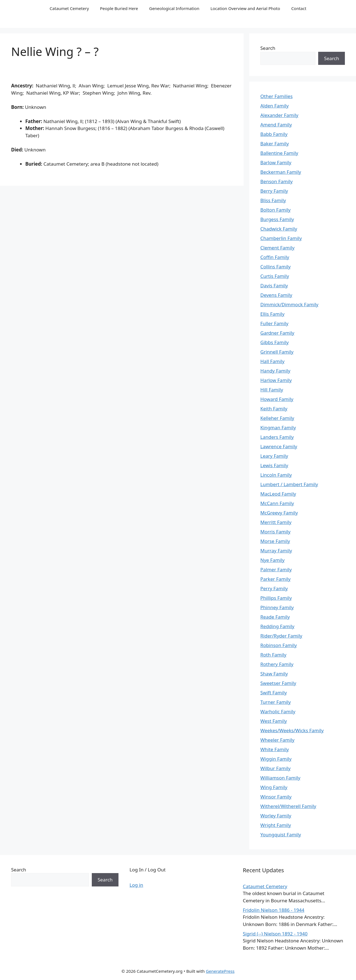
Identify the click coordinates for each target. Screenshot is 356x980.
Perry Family (274, 588)
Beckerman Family (281, 172)
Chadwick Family (279, 229)
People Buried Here (119, 8)
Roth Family (273, 655)
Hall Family (272, 361)
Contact (299, 8)
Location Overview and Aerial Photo (245, 8)
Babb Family (274, 134)
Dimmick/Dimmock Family (289, 304)
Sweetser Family (278, 683)
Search (268, 48)
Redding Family (277, 626)
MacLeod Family (278, 494)
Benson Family (276, 181)
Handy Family (275, 371)
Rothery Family (277, 664)
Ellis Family (272, 314)
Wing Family (274, 787)
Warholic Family (278, 711)
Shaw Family (274, 674)
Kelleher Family (277, 418)
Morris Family (275, 532)
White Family (275, 749)
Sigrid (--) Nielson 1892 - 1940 (275, 934)
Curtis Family (275, 276)
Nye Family (272, 560)
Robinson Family (279, 645)
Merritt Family (276, 522)
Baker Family (275, 144)
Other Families (276, 96)
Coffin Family (275, 257)
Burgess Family (277, 219)
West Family (274, 721)
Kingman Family (278, 427)
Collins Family (275, 267)
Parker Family (275, 579)
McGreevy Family (279, 513)
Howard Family (277, 399)
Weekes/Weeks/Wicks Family (292, 730)
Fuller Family (274, 323)
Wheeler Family (277, 740)
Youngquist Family (281, 835)
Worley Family (276, 816)
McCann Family (277, 503)
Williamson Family (280, 778)
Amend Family (276, 125)
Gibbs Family (275, 342)
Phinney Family (277, 607)
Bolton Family (275, 210)
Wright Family (276, 825)
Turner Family (275, 702)
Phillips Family (276, 598)
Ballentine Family (279, 153)
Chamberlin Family (281, 238)
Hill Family (272, 390)
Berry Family (274, 191)
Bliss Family (273, 200)
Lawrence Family (279, 446)
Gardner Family (277, 333)
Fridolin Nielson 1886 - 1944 (274, 910)
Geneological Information (174, 8)
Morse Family (275, 541)
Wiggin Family (276, 759)
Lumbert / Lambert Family (289, 484)
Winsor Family (276, 797)
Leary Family (274, 456)
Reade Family (275, 617)
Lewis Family (274, 465)
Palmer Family (276, 569)
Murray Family (276, 551)
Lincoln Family (276, 475)
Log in (136, 885)
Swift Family (274, 693)
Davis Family (274, 286)
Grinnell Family (277, 352)
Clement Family (277, 248)
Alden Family (275, 106)
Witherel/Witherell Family (288, 806)
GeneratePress (220, 971)
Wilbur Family (275, 768)
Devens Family (276, 295)
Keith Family (274, 409)
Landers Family (277, 437)
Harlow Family (276, 380)
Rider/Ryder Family (281, 636)
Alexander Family (279, 115)
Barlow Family (276, 162)
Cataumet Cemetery (69, 8)
